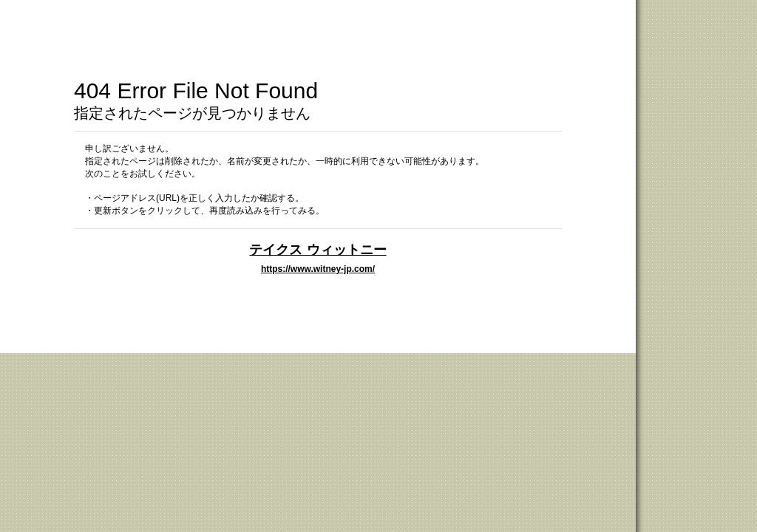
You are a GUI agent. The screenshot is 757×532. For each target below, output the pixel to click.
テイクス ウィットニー (318, 249)
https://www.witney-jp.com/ (318, 269)
